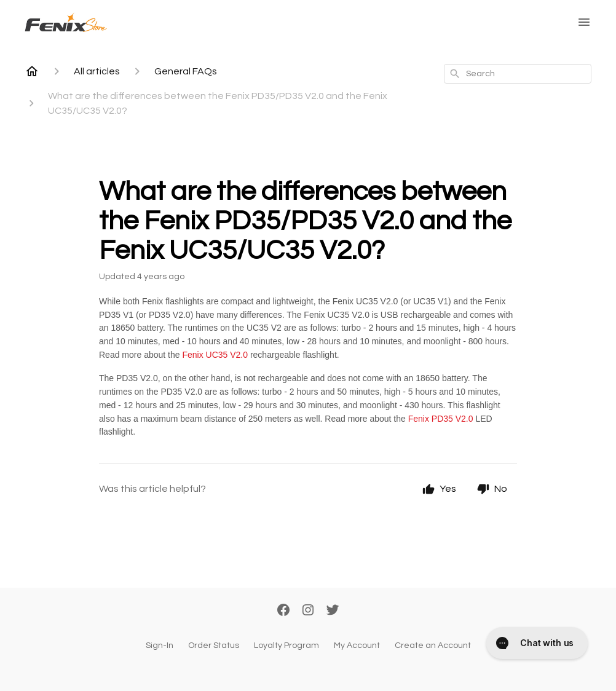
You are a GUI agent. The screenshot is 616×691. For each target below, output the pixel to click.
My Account (357, 646)
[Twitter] (333, 611)
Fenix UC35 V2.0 (215, 355)
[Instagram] (308, 611)
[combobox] (518, 74)
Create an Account (433, 646)
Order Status (214, 646)
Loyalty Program (286, 646)
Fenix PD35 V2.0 (441, 419)
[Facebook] (283, 611)
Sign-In (160, 646)
